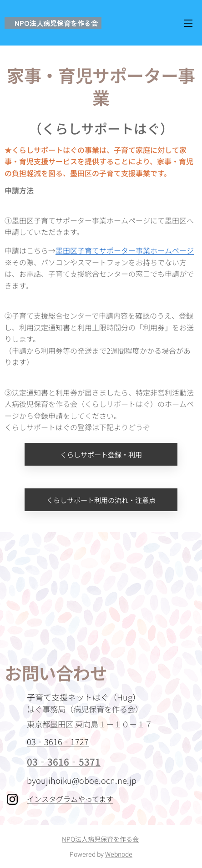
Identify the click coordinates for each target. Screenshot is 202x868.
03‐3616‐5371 (64, 761)
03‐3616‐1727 (58, 741)
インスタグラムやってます (70, 799)
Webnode (119, 854)
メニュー (188, 23)
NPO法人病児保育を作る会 (100, 839)
